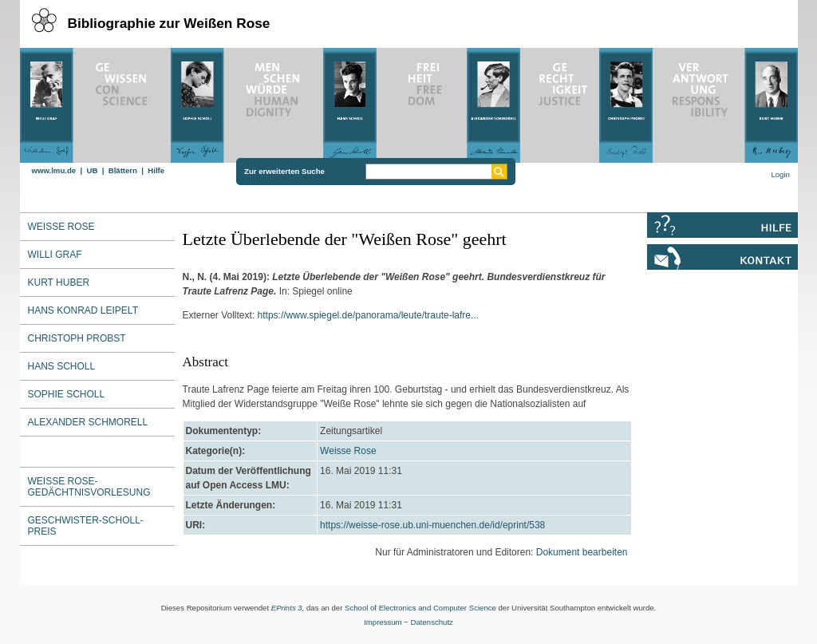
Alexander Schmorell (88, 422)
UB (92, 170)
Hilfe (156, 170)
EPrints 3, (288, 608)
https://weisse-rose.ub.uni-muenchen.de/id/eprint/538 (432, 525)
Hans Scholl (62, 366)
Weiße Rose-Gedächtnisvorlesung (89, 487)
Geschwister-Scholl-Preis (86, 526)
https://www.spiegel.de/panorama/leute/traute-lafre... (368, 315)
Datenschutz (432, 622)
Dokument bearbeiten (582, 552)
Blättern (123, 170)
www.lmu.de (54, 170)
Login (780, 174)
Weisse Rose (348, 451)
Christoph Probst (77, 338)
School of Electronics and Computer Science (420, 608)
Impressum (383, 622)
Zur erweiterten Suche (284, 171)
